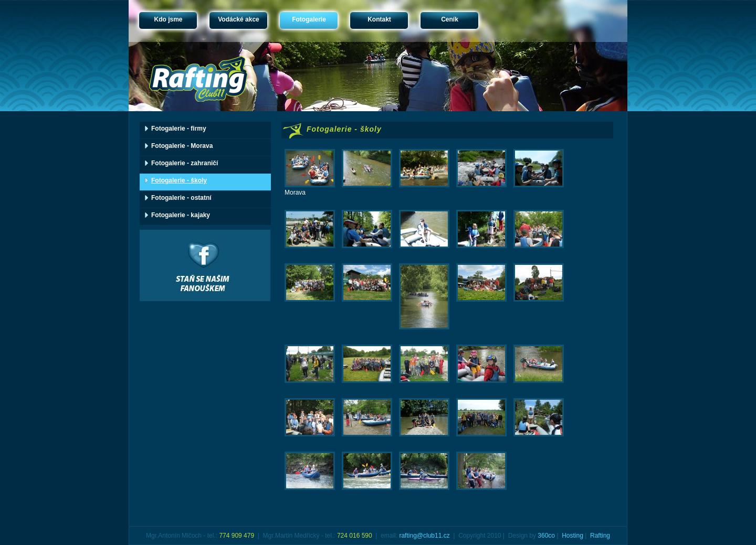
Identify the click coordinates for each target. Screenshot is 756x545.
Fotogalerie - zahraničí (185, 163)
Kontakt (379, 19)
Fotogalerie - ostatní (181, 198)
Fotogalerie (309, 19)
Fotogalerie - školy (179, 180)
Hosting (573, 536)
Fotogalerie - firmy (179, 129)
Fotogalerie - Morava (182, 146)
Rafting (600, 536)
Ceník (450, 19)
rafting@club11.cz (424, 536)
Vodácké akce (239, 19)
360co (546, 536)
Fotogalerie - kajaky (181, 215)
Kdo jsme (168, 19)
